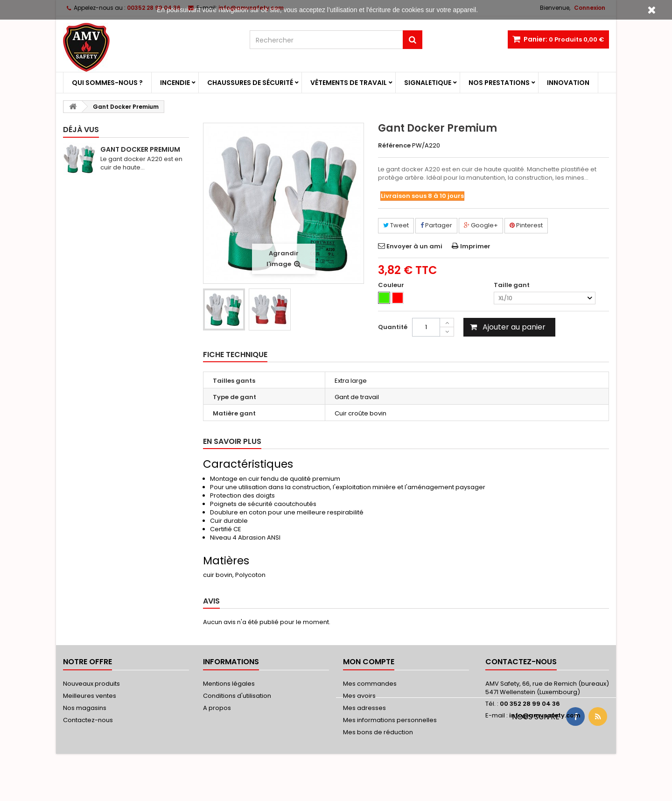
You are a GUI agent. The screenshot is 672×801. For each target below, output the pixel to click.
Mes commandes (370, 684)
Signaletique (428, 83)
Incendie (175, 83)
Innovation (568, 83)
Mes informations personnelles (390, 720)
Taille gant (512, 285)
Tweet (396, 225)
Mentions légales (229, 684)
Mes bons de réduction (378, 732)
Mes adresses (364, 708)
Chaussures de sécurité (250, 83)
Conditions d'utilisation (237, 696)
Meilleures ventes (90, 696)
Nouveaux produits (91, 684)
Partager (436, 225)
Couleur (392, 285)
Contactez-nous (88, 720)
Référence (394, 146)
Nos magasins (85, 708)
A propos (217, 708)
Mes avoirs (359, 696)
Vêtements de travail (349, 83)
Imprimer (475, 246)
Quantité (393, 327)
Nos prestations (499, 83)
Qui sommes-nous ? (107, 83)
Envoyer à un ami (414, 246)
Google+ (481, 225)
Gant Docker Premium (140, 149)
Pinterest (526, 225)
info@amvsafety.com (545, 715)
